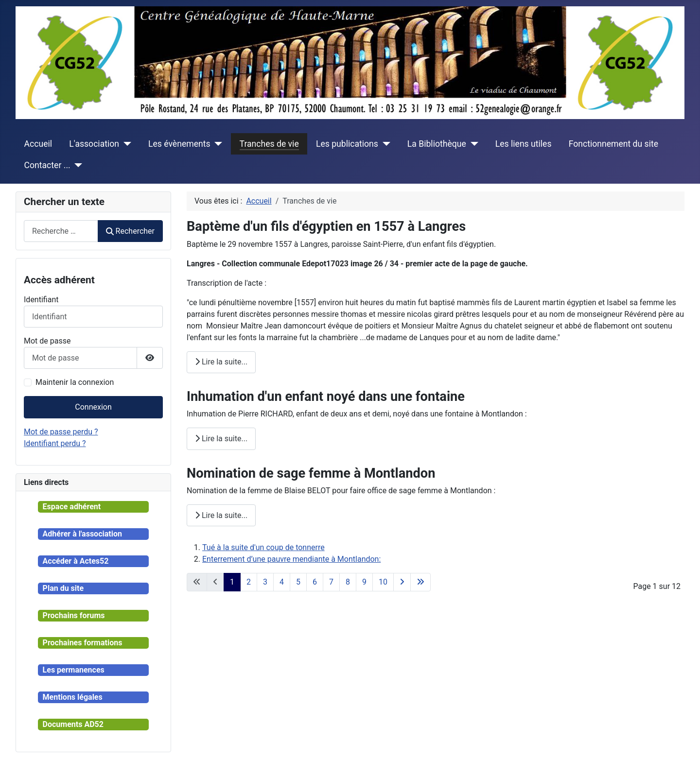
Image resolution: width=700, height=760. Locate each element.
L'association (94, 144)
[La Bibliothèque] (472, 144)
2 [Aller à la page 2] (249, 582)
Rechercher (130, 231)
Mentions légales (73, 697)
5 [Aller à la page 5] (298, 582)
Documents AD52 (73, 724)
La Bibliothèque (437, 144)
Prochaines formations (83, 643)
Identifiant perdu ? (55, 443)
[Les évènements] (217, 144)
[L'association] (125, 144)
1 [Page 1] (232, 582)
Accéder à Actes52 (76, 561)
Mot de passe (47, 341)
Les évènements (179, 144)
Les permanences (74, 670)
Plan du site (63, 588)
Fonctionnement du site (613, 144)
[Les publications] (384, 144)
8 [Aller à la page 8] (348, 582)
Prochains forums (74, 615)
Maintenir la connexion (75, 382)
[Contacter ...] (77, 165)
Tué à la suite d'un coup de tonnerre (263, 547)
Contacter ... (47, 165)
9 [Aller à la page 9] (364, 582)
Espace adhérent (72, 507)
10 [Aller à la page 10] (383, 582)
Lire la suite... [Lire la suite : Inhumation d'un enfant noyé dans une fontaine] (221, 439)
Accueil (38, 144)
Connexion (93, 407)
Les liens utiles (524, 144)
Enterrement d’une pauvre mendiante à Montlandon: (291, 559)
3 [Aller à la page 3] (265, 582)
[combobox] (61, 231)
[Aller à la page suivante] (402, 582)
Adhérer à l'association (82, 534)
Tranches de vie (269, 144)
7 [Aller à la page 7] (331, 582)
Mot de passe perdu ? (61, 432)
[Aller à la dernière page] (420, 582)
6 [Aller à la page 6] (315, 582)
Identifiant (41, 300)
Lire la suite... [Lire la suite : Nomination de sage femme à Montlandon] (221, 515)
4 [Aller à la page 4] (282, 582)
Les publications (347, 144)
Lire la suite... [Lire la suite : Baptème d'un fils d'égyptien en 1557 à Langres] (221, 362)
